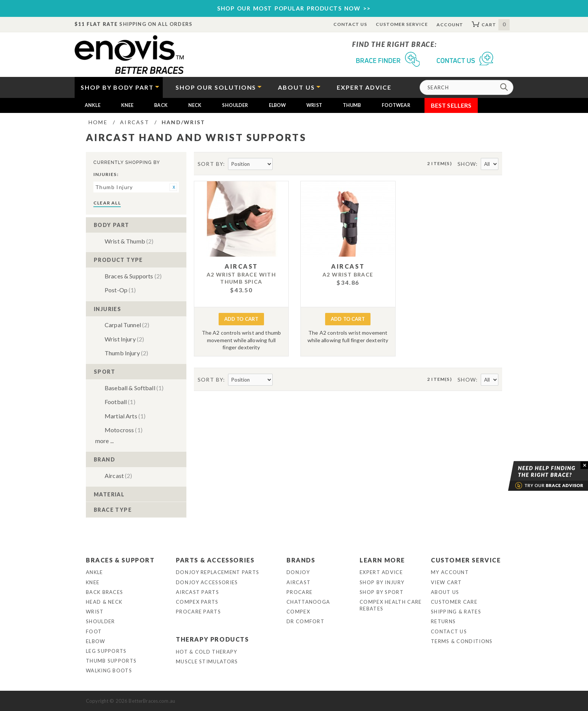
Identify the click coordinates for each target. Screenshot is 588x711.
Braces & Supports (133, 276)
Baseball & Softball (134, 388)
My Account (450, 572)
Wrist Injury (124, 339)
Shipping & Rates (456, 612)
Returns (443, 621)
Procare (299, 592)
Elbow (277, 105)
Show (467, 164)
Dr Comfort (305, 621)
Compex (298, 612)
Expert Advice (381, 572)
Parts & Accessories (215, 560)
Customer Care (454, 602)
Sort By (211, 164)
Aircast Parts (197, 592)
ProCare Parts (198, 612)
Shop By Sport (382, 592)
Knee (127, 105)
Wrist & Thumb (129, 241)
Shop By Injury (382, 582)
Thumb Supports (111, 661)
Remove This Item (173, 187)
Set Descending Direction (279, 164)
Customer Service (402, 24)
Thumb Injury (126, 353)
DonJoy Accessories (207, 582)
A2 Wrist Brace (348, 274)
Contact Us (350, 24)
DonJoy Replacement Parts (217, 572)
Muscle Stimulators (207, 661)
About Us (445, 592)
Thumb (352, 105)
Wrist (314, 105)
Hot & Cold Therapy (206, 652)
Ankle (93, 105)
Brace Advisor (538, 476)
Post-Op (120, 290)
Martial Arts (125, 416)
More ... (104, 441)
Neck (195, 105)
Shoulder (235, 105)
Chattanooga (308, 602)
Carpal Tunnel (127, 325)
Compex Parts (197, 602)
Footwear (396, 105)
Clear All (107, 203)
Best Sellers (451, 105)
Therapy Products (212, 639)
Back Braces (104, 592)
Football (120, 402)
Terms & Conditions (462, 641)
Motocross (124, 430)
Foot (94, 631)
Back (161, 105)
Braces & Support (120, 560)
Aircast (118, 476)
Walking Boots (109, 670)
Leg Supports (106, 651)
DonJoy (298, 572)
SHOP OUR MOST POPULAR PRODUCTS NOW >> (294, 8)
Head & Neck (104, 602)
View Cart (446, 582)
